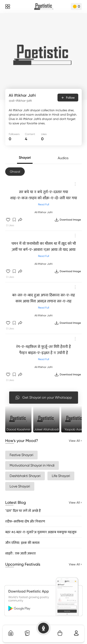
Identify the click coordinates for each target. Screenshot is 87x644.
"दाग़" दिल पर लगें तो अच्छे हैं (23, 511)
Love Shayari (20, 486)
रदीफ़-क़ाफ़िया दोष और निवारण (25, 521)
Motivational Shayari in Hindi (32, 465)
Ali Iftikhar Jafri (43, 212)
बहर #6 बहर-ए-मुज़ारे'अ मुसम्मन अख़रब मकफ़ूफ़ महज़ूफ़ (41, 532)
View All (75, 441)
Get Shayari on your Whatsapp (44, 398)
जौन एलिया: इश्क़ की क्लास (22, 543)
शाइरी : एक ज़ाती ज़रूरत (20, 553)
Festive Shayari (21, 455)
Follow (68, 98)
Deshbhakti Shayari (25, 476)
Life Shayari (61, 476)
